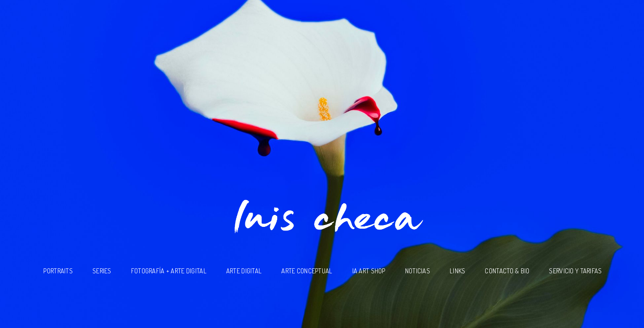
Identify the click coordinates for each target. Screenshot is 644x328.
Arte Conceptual (307, 271)
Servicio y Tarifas (575, 271)
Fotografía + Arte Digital (169, 271)
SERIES (102, 271)
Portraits (58, 271)
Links (457, 271)
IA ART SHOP (369, 271)
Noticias (418, 271)
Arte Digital (244, 271)
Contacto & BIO (507, 271)
